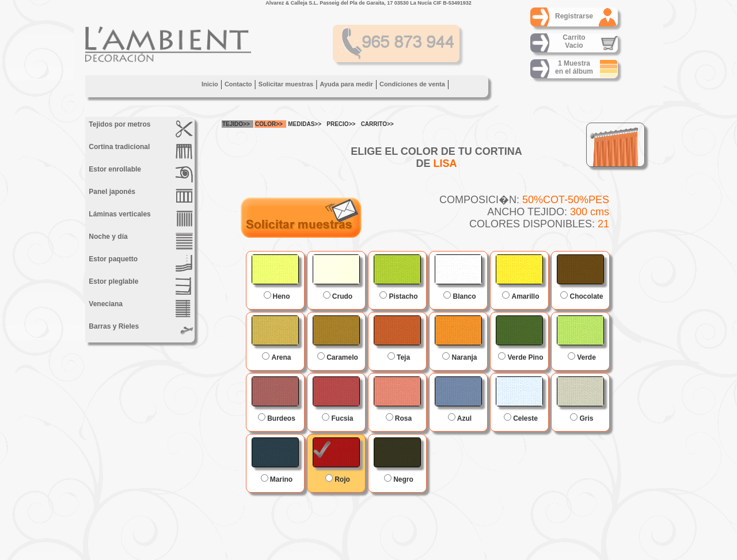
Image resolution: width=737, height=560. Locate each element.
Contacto (238, 84)
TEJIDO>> (236, 124)
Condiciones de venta (412, 84)
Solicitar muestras (286, 84)
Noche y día (140, 241)
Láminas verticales (140, 219)
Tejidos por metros (140, 129)
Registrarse (574, 16)
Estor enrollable (140, 174)
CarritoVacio (574, 41)
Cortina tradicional (140, 151)
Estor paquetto (140, 264)
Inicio (210, 84)
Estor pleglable (140, 286)
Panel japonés (140, 196)
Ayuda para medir (346, 84)
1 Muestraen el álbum (574, 67)
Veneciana (140, 308)
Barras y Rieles (140, 331)
